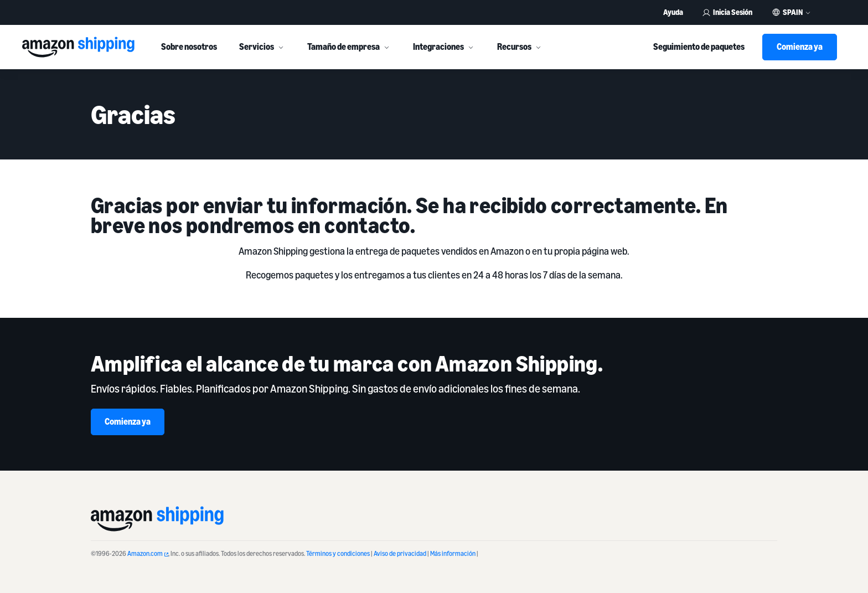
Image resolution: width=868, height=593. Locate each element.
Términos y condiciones (338, 553)
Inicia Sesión (727, 12)
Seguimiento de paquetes (699, 47)
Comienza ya (800, 47)
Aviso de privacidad (400, 553)
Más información (453, 553)
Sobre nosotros (189, 47)
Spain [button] (793, 12)
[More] (281, 47)
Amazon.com (148, 553)
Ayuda (673, 12)
